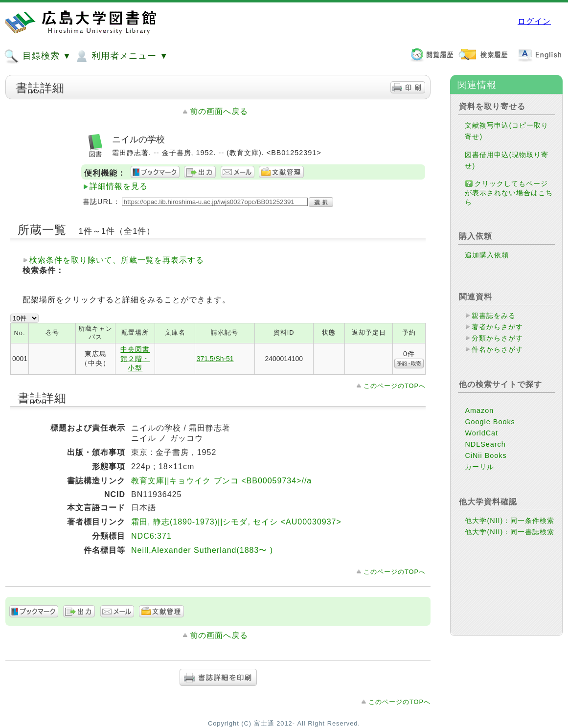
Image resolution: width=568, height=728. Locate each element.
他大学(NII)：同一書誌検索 (510, 532)
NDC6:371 (151, 536)
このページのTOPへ (395, 386)
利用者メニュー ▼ (121, 56)
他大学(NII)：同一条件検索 (510, 521)
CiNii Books (486, 455)
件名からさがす (497, 349)
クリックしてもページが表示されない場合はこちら (509, 193)
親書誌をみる (494, 316)
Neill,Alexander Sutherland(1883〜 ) (202, 550)
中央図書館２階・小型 (135, 359)
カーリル (479, 467)
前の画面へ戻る (219, 111)
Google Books (490, 422)
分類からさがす (497, 338)
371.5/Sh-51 (215, 359)
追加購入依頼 (487, 255)
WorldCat (481, 433)
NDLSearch (485, 444)
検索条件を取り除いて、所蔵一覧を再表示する (117, 260)
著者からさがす (497, 327)
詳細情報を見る (119, 186)
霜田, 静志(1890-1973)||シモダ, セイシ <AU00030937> (236, 522)
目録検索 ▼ (38, 56)
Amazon (479, 410)
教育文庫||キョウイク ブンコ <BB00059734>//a (221, 481)
